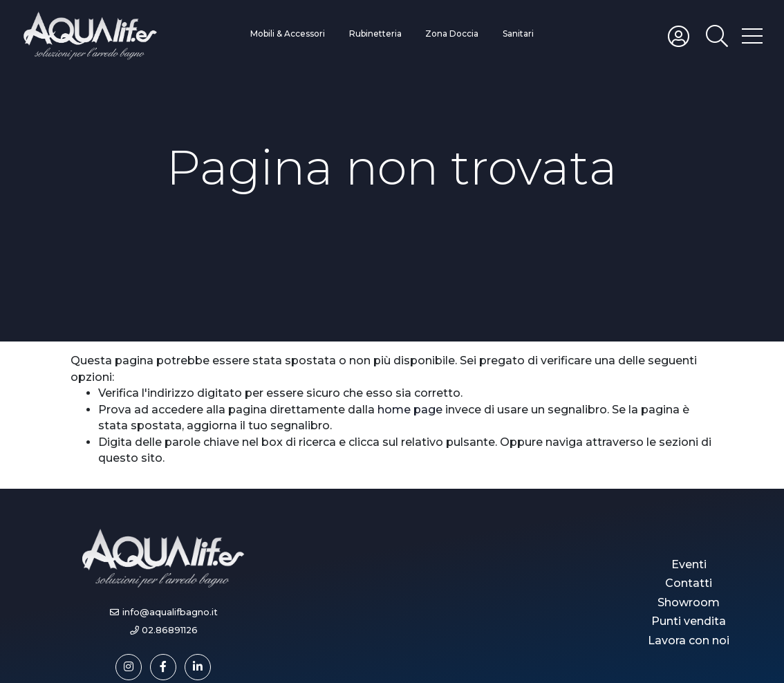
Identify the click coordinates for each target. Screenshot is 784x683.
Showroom (689, 602)
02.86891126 (170, 630)
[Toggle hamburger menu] (752, 35)
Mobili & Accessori (288, 34)
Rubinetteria (375, 34)
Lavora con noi (689, 640)
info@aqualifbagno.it (170, 612)
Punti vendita (689, 621)
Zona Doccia (452, 34)
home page (410, 410)
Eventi (689, 564)
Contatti (689, 583)
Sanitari (518, 34)
